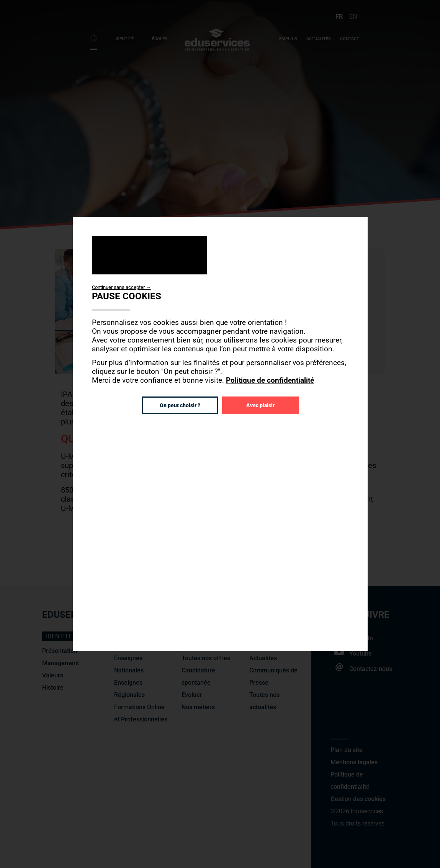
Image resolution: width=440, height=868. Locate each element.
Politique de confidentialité (270, 380)
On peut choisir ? (180, 405)
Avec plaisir (260, 405)
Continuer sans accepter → (121, 287)
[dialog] (220, 434)
